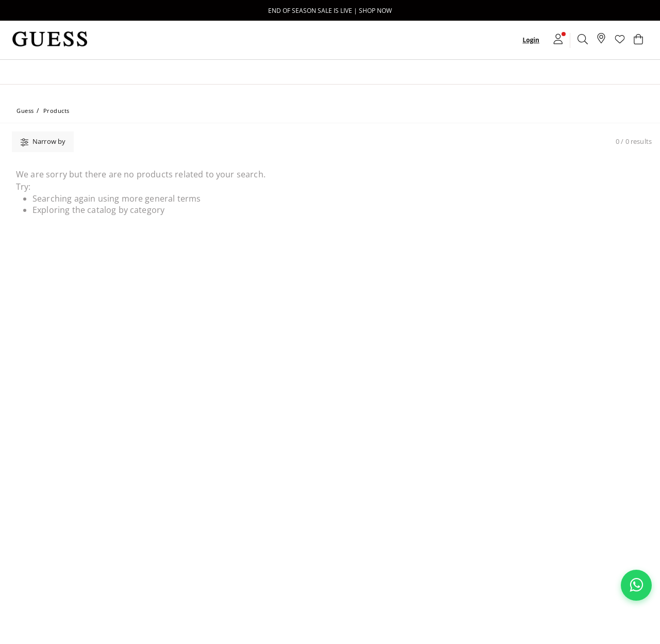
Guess (25, 111)
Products (56, 111)
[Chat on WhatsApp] (636, 585)
